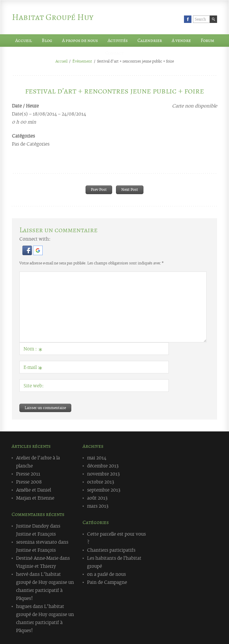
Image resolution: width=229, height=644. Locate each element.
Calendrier (150, 40)
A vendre (181, 40)
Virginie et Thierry (36, 566)
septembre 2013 (104, 489)
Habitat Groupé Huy (53, 17)
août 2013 (97, 498)
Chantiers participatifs (111, 550)
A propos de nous (80, 40)
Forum (207, 40)
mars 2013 (98, 506)
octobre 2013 (101, 481)
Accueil (24, 40)
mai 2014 (97, 457)
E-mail (33, 368)
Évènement (82, 61)
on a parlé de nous (106, 574)
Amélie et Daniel (34, 489)
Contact (114, 53)
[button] (28, 253)
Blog (47, 40)
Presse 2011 (28, 473)
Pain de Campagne (107, 582)
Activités (118, 40)
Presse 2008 (29, 481)
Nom (33, 350)
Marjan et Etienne (35, 498)
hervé (22, 574)
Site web (33, 385)
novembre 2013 (103, 473)
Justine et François (36, 534)
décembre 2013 (103, 465)
